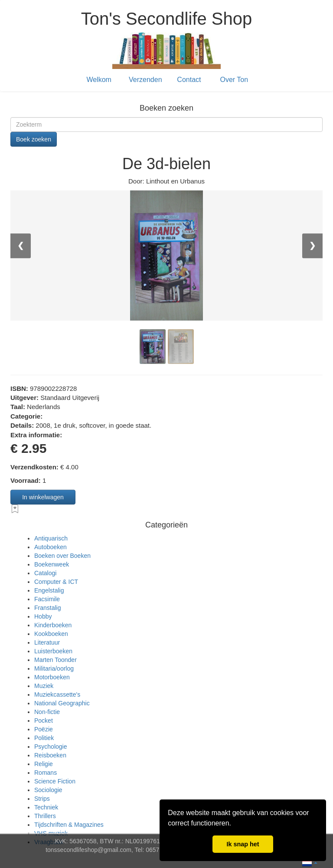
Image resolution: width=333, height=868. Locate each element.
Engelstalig (49, 590)
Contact (189, 80)
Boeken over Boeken (62, 556)
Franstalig (47, 608)
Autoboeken (51, 547)
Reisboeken (50, 755)
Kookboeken (51, 634)
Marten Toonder (55, 660)
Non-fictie (47, 712)
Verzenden (145, 80)
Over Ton (234, 80)
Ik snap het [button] (243, 844)
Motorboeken (52, 677)
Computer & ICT (56, 582)
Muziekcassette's (57, 694)
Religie (44, 764)
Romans (46, 773)
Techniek (46, 807)
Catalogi (45, 573)
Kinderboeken (53, 625)
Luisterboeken (53, 651)
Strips (42, 799)
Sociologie (48, 790)
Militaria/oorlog (54, 668)
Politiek (44, 738)
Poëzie (44, 729)
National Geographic (62, 703)
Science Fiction (55, 781)
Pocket (44, 721)
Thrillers (45, 816)
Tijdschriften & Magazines (69, 825)
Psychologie (51, 747)
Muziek (44, 686)
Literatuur (47, 642)
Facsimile (47, 599)
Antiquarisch (51, 538)
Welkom (99, 80)
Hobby (43, 616)
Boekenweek (52, 564)
